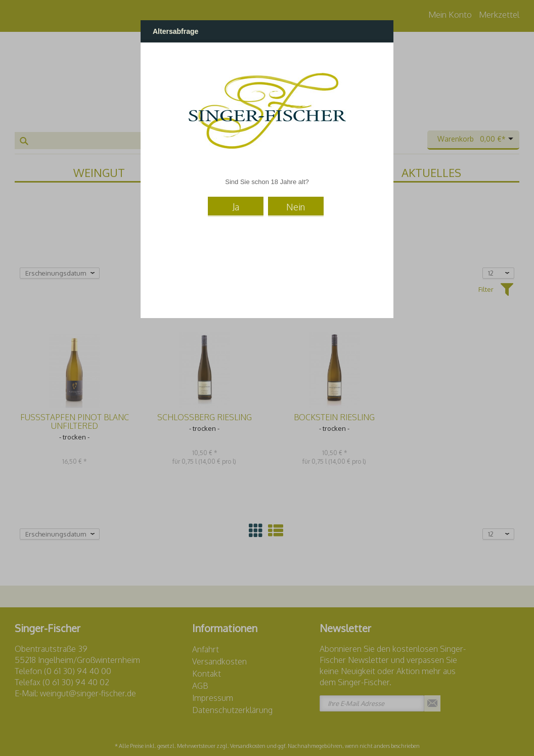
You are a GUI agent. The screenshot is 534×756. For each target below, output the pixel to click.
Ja (236, 207)
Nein (296, 207)
